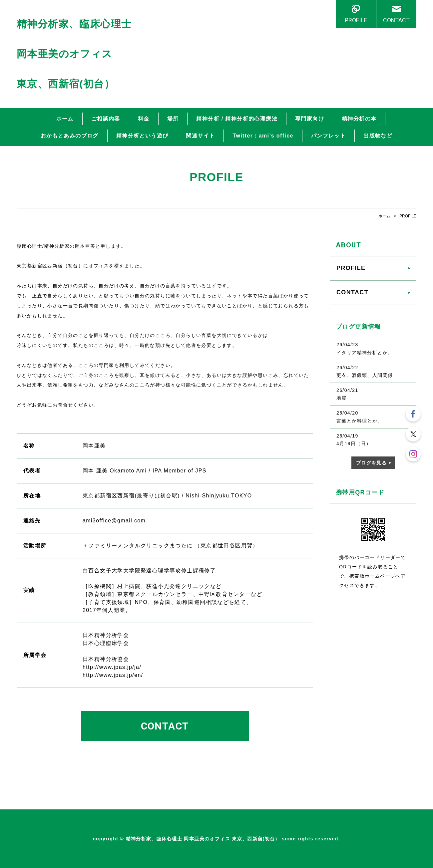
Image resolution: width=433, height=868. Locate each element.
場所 (173, 119)
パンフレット (328, 136)
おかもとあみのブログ (70, 136)
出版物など (378, 136)
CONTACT (396, 20)
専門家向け (310, 119)
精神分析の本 (359, 119)
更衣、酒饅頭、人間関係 (365, 375)
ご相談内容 (106, 119)
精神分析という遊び (142, 136)
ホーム (65, 119)
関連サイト (200, 136)
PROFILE (356, 20)
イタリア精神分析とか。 (365, 353)
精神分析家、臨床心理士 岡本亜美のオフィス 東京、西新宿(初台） (74, 54)
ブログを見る (371, 463)
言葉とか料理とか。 (360, 421)
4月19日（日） (354, 443)
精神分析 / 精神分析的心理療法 (237, 119)
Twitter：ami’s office (263, 136)
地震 (342, 398)
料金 (144, 119)
